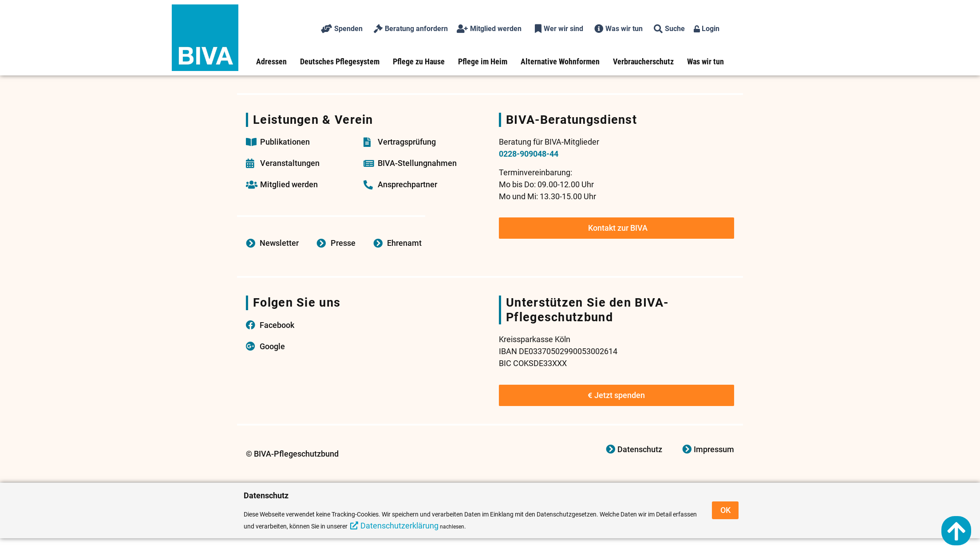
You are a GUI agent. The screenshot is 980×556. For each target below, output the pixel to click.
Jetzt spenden (616, 395)
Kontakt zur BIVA (618, 228)
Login (707, 29)
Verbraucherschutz (643, 61)
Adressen (271, 61)
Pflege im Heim (483, 61)
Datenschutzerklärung (399, 526)
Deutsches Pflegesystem (340, 61)
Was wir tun (705, 61)
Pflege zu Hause (419, 61)
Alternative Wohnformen (560, 61)
